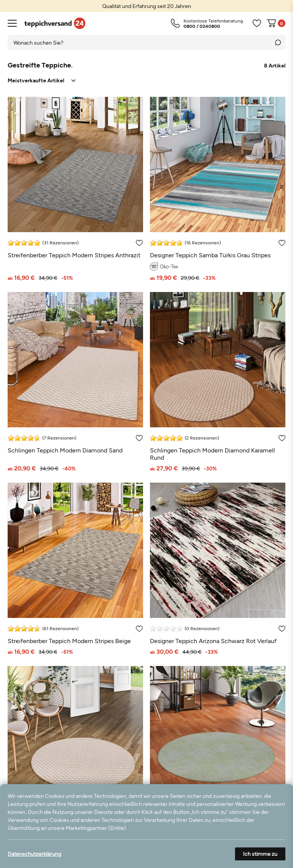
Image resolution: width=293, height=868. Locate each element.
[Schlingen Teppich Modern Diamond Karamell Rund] (218, 382)
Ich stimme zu (260, 854)
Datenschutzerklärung (34, 854)
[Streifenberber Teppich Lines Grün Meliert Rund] (218, 752)
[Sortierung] (42, 81)
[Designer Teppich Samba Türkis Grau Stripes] (218, 189)
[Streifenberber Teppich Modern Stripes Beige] (75, 569)
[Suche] (278, 42)
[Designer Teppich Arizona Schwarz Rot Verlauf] (218, 569)
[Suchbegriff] (139, 42)
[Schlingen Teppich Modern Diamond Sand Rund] (75, 752)
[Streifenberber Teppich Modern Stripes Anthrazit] (75, 189)
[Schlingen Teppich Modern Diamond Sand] (75, 382)
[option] (146, 6)
